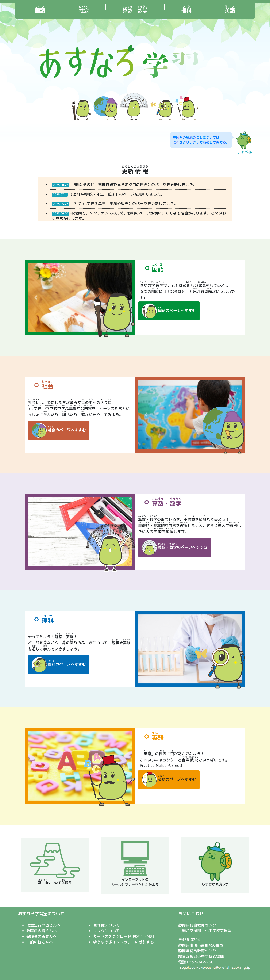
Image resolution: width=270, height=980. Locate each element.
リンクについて (107, 931)
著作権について (107, 925)
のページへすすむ (169, 311)
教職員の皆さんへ (42, 931)
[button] (36, 297)
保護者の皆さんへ (42, 936)
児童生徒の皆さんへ (43, 925)
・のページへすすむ (175, 548)
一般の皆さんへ (40, 942)
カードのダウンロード (112, 936)
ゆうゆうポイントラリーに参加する (124, 942)
